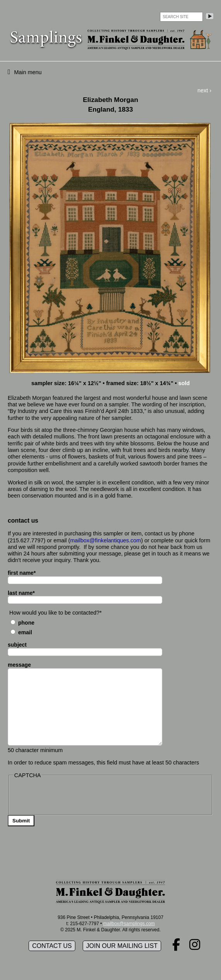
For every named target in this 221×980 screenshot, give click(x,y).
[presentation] (72, 796)
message (19, 665)
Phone (26, 623)
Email (25, 632)
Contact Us (52, 946)
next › (204, 90)
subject (17, 645)
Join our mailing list (122, 946)
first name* (22, 573)
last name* (21, 593)
